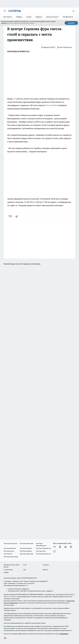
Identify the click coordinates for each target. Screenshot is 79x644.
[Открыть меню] (5, 11)
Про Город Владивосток (43, 554)
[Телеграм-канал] (66, 547)
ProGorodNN (52, 105)
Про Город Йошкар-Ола (43, 548)
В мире (29, 17)
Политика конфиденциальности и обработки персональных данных (25, 623)
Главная (6, 572)
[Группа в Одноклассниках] (60, 547)
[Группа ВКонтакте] (55, 547)
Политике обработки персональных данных (21, 23)
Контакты (46, 565)
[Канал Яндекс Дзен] (71, 547)
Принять (71, 23)
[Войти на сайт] (73, 11)
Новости (45, 570)
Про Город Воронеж (10, 548)
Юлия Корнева (64, 47)
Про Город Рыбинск (26, 551)
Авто (25, 570)
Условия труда (8, 570)
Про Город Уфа (41, 551)
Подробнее (8, 620)
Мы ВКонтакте (68, 17)
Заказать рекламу (52, 17)
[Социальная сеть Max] (55, 551)
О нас (25, 565)
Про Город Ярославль (27, 554)
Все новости (8, 17)
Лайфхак (19, 17)
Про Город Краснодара (11, 557)
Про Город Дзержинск (11, 543)
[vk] (10, 216)
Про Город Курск (9, 551)
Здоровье (39, 17)
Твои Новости (8, 554)
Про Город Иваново (26, 548)
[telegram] (17, 216)
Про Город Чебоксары (27, 543)
